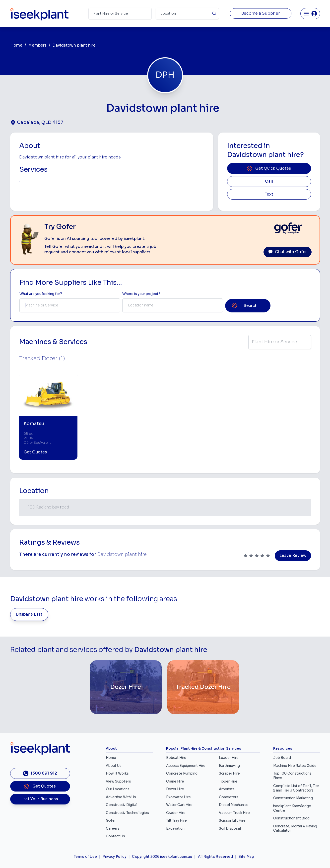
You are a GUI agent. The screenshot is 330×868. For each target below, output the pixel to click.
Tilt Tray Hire (176, 821)
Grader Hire (176, 813)
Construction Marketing (293, 798)
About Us (114, 766)
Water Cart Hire (179, 805)
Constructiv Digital (122, 805)
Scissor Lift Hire (232, 821)
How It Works (117, 773)
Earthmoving (229, 766)
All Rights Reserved (215, 857)
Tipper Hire (228, 781)
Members (37, 45)
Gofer (111, 821)
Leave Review (293, 556)
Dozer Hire (175, 789)
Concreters (229, 797)
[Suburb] (187, 14)
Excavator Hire (178, 797)
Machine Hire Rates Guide (295, 766)
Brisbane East (29, 614)
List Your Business (40, 799)
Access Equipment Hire (186, 766)
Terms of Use (85, 857)
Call (269, 181)
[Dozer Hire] (126, 687)
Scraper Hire (229, 773)
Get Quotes (35, 452)
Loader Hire (229, 758)
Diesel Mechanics (234, 805)
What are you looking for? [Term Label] (41, 294)
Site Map (246, 857)
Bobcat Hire (176, 758)
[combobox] (70, 305)
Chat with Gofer (288, 252)
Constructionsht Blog (291, 818)
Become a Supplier (261, 13)
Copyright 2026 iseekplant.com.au (162, 857)
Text (269, 194)
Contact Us (115, 836)
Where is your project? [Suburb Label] (141, 294)
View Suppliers (118, 781)
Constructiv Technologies (127, 813)
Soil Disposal (230, 829)
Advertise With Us (121, 797)
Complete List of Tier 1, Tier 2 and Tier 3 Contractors (296, 788)
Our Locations (118, 789)
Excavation (175, 829)
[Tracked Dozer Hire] (203, 687)
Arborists (227, 789)
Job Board (282, 758)
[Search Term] (120, 14)
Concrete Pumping (182, 773)
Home (16, 45)
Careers (113, 829)
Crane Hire (175, 781)
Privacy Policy (114, 857)
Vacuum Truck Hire (234, 813)
